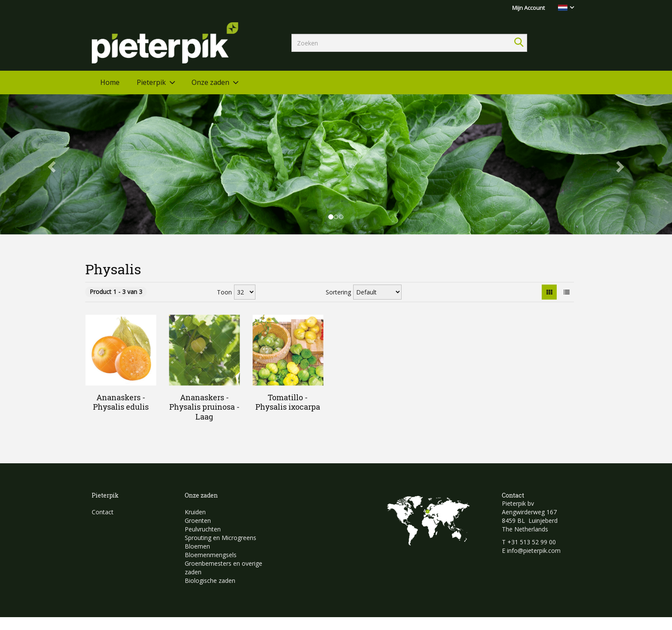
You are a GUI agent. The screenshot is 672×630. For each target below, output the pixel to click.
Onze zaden (210, 82)
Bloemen (197, 546)
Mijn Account (528, 8)
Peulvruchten (203, 529)
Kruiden (195, 512)
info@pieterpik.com (534, 550)
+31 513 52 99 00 (532, 542)
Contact (103, 512)
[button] (50, 164)
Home (110, 82)
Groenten (198, 520)
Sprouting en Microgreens (220, 538)
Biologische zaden (210, 580)
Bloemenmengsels (211, 555)
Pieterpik (151, 82)
